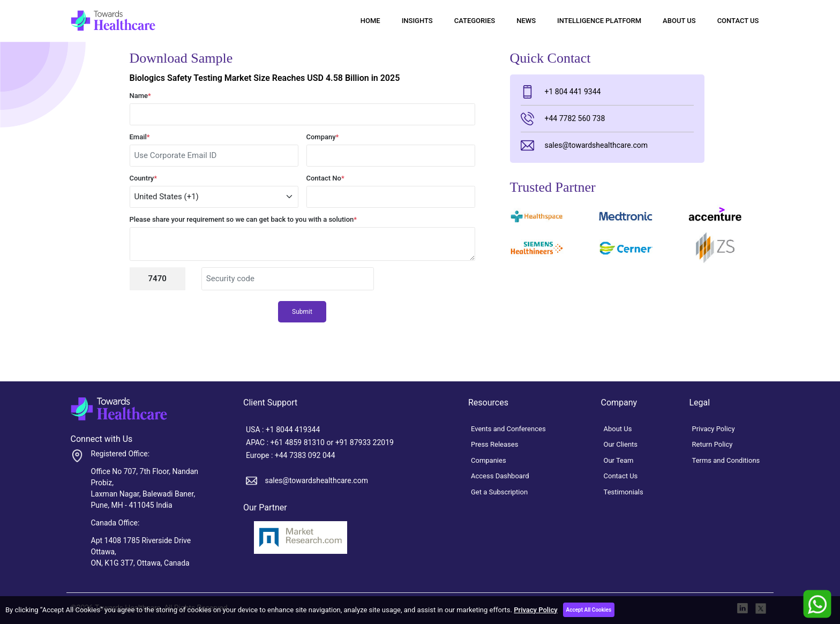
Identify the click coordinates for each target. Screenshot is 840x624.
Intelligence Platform (599, 21)
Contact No (325, 178)
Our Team (619, 460)
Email (140, 137)
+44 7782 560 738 (563, 119)
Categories (475, 21)
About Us (679, 21)
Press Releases (494, 444)
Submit (302, 312)
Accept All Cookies (589, 610)
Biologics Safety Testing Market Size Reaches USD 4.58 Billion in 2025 (265, 78)
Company (323, 137)
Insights (417, 21)
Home (370, 21)
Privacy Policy (535, 610)
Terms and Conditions (726, 460)
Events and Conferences (508, 429)
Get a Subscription (499, 492)
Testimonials (624, 492)
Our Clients (621, 444)
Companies (489, 460)
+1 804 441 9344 (561, 92)
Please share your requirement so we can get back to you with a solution (243, 219)
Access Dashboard (500, 476)
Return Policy (712, 444)
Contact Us (738, 21)
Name (140, 96)
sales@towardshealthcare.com (584, 145)
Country (144, 178)
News (526, 21)
